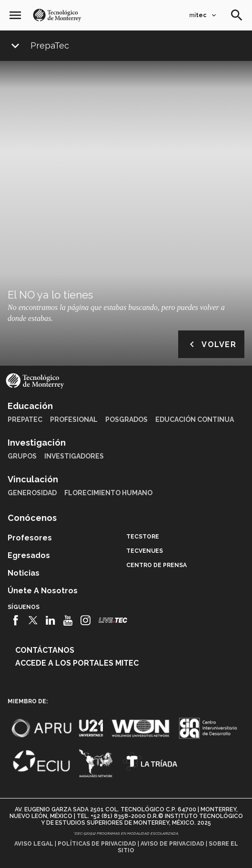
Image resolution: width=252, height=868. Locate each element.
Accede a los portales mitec (77, 663)
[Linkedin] (51, 620)
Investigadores (74, 456)
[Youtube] (68, 620)
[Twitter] (33, 620)
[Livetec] (113, 620)
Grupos (22, 456)
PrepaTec (50, 46)
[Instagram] (86, 620)
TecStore (143, 537)
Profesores (30, 538)
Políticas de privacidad (97, 844)
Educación (30, 406)
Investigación (37, 443)
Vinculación (33, 479)
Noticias (24, 573)
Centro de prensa (156, 565)
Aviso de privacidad (172, 844)
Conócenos (32, 518)
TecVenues (145, 551)
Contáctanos (45, 650)
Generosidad (32, 493)
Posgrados (126, 419)
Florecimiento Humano (108, 493)
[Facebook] (15, 620)
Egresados (29, 555)
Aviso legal (34, 844)
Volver (211, 344)
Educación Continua (195, 419)
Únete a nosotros (43, 591)
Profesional (74, 419)
